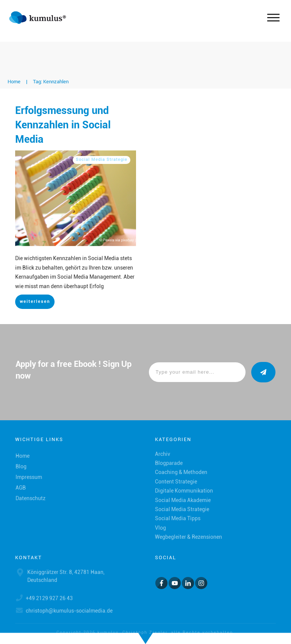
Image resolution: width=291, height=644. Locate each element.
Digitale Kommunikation (184, 491)
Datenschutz (31, 498)
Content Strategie (176, 482)
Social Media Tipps (178, 518)
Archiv (163, 454)
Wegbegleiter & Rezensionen (189, 537)
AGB (21, 488)
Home (23, 456)
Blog (21, 466)
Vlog (160, 528)
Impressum (29, 477)
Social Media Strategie (102, 160)
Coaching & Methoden (181, 472)
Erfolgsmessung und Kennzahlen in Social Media (63, 125)
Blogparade (169, 463)
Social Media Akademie (183, 500)
